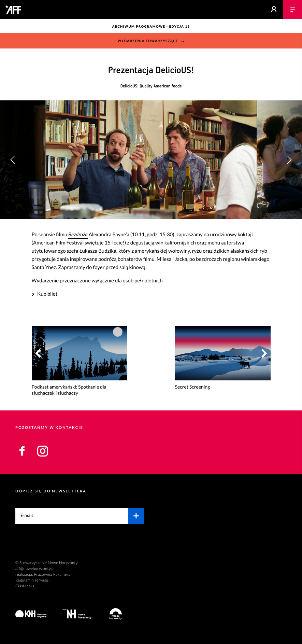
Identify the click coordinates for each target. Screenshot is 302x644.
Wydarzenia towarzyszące (148, 41)
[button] (289, 160)
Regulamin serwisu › (33, 580)
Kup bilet (47, 294)
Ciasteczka (25, 586)
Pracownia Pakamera (52, 575)
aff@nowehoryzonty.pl (35, 569)
